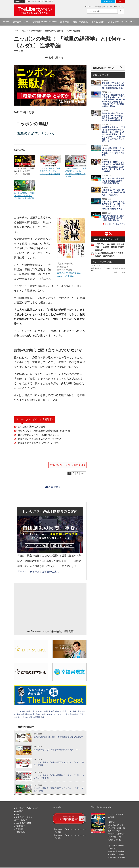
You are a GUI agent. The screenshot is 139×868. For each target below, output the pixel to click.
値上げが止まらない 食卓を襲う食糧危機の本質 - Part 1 (57, 750)
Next (83, 473)
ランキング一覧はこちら (114, 224)
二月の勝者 (72, 711)
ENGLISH (30, 1)
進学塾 (51, 711)
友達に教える (54, 58)
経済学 (50, 714)
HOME (6, 22)
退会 (17, 814)
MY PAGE (89, 7)
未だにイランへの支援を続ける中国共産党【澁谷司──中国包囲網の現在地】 (113, 181)
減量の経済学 (34, 717)
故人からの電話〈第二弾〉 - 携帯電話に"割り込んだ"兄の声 (58, 737)
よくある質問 (98, 22)
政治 (81, 714)
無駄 (43, 717)
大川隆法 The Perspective (44, 22)
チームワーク (59, 714)
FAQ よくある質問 (23, 823)
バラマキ (24, 717)
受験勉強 (21, 714)
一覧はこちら (119, 272)
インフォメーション (103, 262)
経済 (24, 31)
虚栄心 (38, 714)
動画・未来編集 (80, 22)
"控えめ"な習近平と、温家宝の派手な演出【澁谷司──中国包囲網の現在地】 (113, 218)
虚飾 (44, 714)
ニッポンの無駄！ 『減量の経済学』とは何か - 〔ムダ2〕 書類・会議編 (59, 764)
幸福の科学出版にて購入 (69, 273)
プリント (39, 711)
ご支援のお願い (108, 1)
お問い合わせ (21, 832)
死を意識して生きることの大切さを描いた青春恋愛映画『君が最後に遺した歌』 (113, 85)
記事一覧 (65, 22)
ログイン (120, 1)
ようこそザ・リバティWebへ (122, 22)
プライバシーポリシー (25, 817)
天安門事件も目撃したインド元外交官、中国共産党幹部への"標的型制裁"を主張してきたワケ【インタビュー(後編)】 (113, 167)
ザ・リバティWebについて (114, 7)
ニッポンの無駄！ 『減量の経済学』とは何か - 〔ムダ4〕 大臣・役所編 (59, 789)
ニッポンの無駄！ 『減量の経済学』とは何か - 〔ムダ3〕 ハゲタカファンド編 (59, 777)
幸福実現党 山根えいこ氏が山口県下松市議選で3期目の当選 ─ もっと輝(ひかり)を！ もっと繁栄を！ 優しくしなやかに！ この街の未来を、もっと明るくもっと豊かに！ (113, 134)
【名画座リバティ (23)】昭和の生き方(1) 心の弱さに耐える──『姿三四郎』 (113, 192)
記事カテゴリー (20, 22)
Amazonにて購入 (66, 276)
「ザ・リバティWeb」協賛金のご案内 (38, 572)
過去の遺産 (30, 714)
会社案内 (19, 829)
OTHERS (49, 1)
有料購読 (98, 7)
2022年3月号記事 (27, 711)
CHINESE (40, 1)
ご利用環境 (20, 826)
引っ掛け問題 (61, 711)
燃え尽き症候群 (72, 714)
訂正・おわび (21, 820)
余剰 (46, 711)
